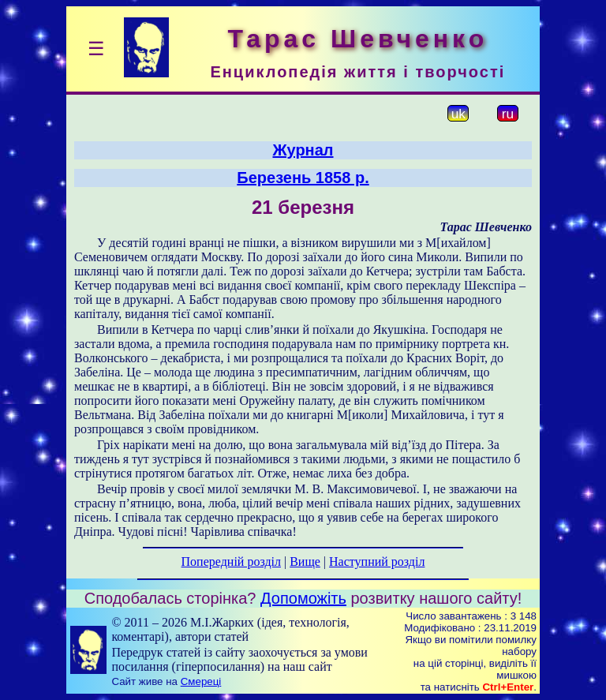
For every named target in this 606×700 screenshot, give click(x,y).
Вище (305, 561)
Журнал (303, 150)
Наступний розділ (377, 561)
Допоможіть (303, 598)
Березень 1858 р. (303, 178)
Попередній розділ (231, 561)
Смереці (201, 681)
